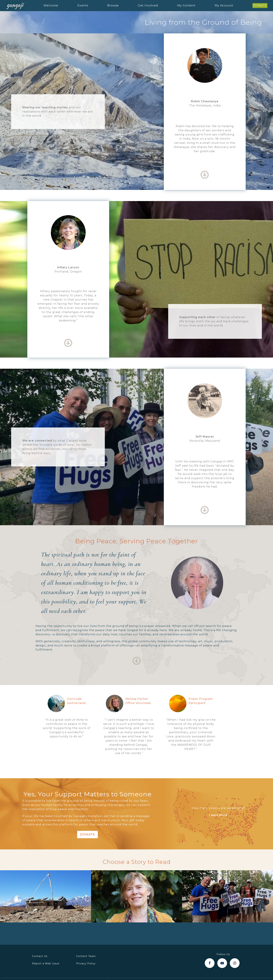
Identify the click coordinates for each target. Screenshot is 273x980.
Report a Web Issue (46, 963)
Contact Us (40, 956)
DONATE (260, 5)
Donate (87, 834)
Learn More (218, 815)
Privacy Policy (86, 963)
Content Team (86, 956)
